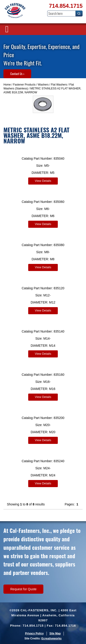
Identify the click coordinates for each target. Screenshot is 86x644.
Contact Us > (17, 74)
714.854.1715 (66, 6)
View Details (43, 181)
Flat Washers (59, 85)
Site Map (55, 633)
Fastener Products (24, 85)
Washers (43, 85)
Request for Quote (23, 589)
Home (7, 85)
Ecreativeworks (51, 639)
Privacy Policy (34, 633)
